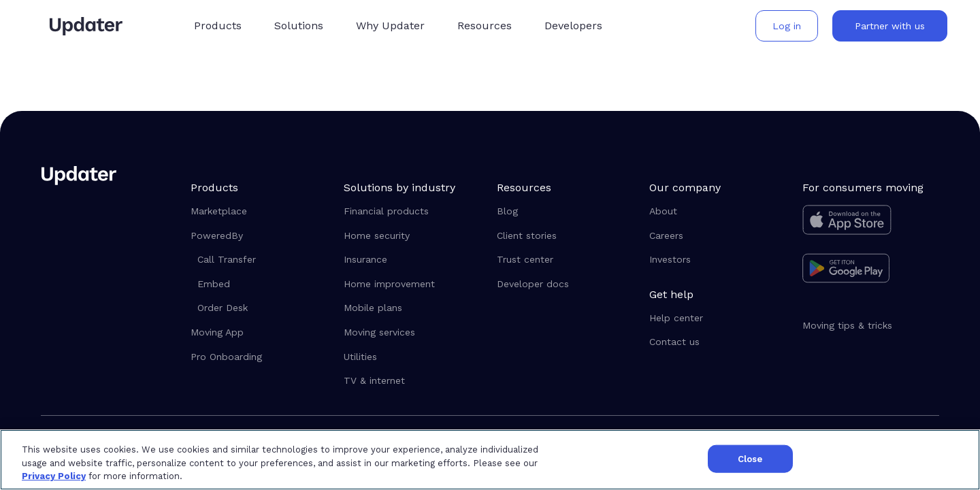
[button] (220, 26)
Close (750, 458)
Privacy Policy (54, 476)
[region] (490, 460)
